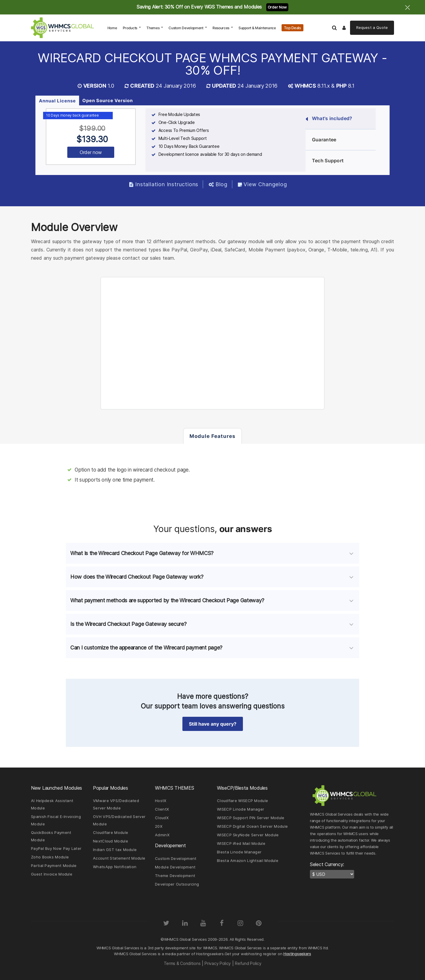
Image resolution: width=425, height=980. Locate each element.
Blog (218, 184)
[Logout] (344, 28)
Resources (221, 28)
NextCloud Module (111, 841)
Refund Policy (248, 963)
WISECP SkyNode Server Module (248, 835)
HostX (161, 801)
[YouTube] (203, 923)
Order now (91, 152)
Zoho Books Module (50, 857)
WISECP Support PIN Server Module (251, 818)
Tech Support (325, 161)
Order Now (277, 7)
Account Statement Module (119, 858)
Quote (372, 27)
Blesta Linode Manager (239, 852)
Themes (153, 28)
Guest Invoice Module (52, 874)
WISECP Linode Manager (241, 809)
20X (159, 826)
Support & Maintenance (257, 28)
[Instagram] (240, 923)
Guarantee (321, 140)
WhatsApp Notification (115, 867)
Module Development (175, 867)
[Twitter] (166, 923)
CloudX (162, 818)
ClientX (162, 809)
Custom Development (186, 28)
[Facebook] (222, 923)
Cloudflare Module (111, 832)
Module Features (212, 436)
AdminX (162, 835)
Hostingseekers (297, 954)
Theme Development (175, 876)
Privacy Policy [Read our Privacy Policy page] (218, 963)
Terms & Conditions (182, 963)
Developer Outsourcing (177, 884)
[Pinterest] (259, 923)
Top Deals (292, 28)
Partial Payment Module (54, 866)
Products (130, 28)
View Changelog (263, 184)
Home (114, 28)
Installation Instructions (164, 184)
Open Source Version (108, 100)
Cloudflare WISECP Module (242, 801)
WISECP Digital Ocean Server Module (252, 826)
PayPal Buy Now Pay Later (56, 848)
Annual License (57, 101)
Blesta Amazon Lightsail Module (248, 860)
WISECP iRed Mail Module (241, 843)
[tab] (212, 553)
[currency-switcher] (332, 874)
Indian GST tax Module (115, 850)
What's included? (329, 119)
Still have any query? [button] (213, 724)
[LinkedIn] (185, 923)
